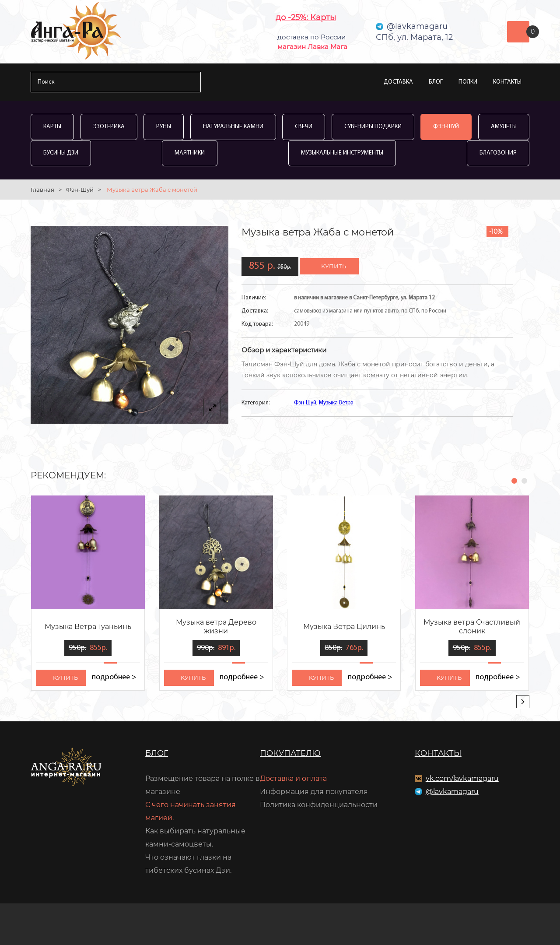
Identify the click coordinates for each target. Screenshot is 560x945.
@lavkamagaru (452, 792)
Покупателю (290, 753)
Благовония (498, 153)
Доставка (398, 82)
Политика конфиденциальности (319, 805)
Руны (164, 127)
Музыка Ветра (336, 403)
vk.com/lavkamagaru (462, 778)
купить (334, 266)
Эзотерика (109, 127)
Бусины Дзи (61, 153)
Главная (42, 190)
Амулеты (504, 127)
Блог (436, 82)
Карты (52, 127)
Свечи (304, 127)
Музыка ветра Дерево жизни (216, 627)
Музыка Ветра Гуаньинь (88, 627)
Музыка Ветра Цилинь (344, 627)
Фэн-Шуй (446, 127)
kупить (65, 678)
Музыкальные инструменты (342, 153)
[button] (514, 481)
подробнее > (114, 677)
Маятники (190, 153)
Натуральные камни (233, 127)
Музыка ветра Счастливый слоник (472, 627)
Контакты (507, 82)
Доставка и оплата (293, 778)
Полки (468, 82)
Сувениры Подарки (373, 127)
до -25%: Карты (306, 18)
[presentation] (523, 702)
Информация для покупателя (314, 792)
